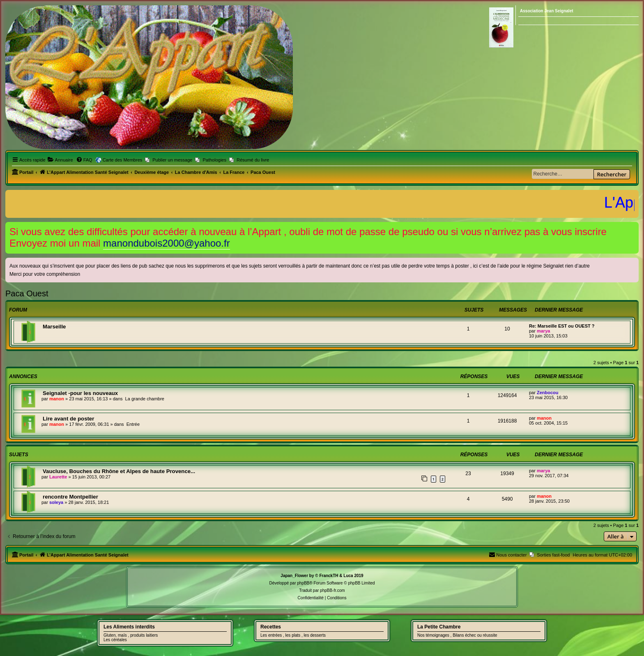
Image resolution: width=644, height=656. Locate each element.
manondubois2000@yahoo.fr (167, 243)
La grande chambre (145, 399)
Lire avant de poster (68, 419)
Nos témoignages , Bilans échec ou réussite (457, 635)
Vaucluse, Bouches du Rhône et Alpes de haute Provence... (119, 471)
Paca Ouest (27, 293)
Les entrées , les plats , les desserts (293, 635)
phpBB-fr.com (332, 590)
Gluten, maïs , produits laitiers (131, 635)
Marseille (54, 327)
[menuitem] (60, 160)
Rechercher (612, 174)
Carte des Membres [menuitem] (123, 160)
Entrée (133, 424)
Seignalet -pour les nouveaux (80, 393)
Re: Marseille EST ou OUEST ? (562, 326)
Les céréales (115, 640)
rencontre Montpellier (70, 497)
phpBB (303, 583)
